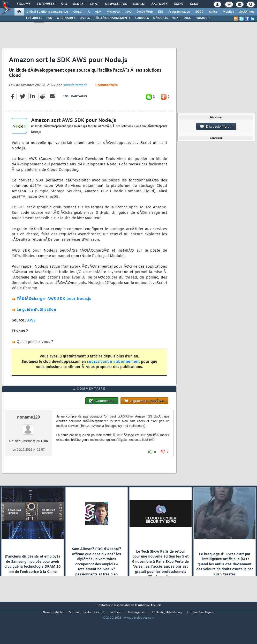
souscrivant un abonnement (113, 368)
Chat (94, 4)
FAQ (64, 4)
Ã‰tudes (160, 4)
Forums (24, 4)
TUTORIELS (34, 18)
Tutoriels (46, 4)
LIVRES (85, 18)
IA (88, 12)
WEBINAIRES (66, 18)
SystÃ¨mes (247, 12)
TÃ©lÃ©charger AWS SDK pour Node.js (54, 305)
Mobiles (228, 12)
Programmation (179, 12)
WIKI (176, 18)
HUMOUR (203, 18)
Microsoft (113, 12)
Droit (179, 4)
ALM (98, 12)
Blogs (78, 4)
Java (128, 12)
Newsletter (116, 4)
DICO (187, 18)
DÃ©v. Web (145, 12)
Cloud (77, 12)
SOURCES (142, 18)
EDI (161, 12)
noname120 (28, 435)
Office (213, 12)
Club (194, 4)
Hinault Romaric (75, 91)
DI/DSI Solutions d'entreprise (47, 12)
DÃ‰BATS (161, 18)
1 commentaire (106, 91)
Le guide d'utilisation (36, 316)
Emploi (139, 4)
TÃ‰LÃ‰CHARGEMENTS (112, 18)
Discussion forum (216, 127)
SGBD (199, 12)
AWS (32, 327)
